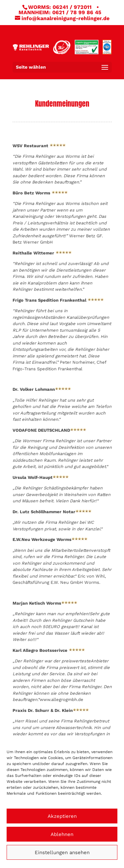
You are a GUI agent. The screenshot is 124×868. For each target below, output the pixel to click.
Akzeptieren (62, 816)
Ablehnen (62, 834)
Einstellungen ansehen (62, 852)
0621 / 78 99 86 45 (77, 12)
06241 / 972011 (72, 7)
